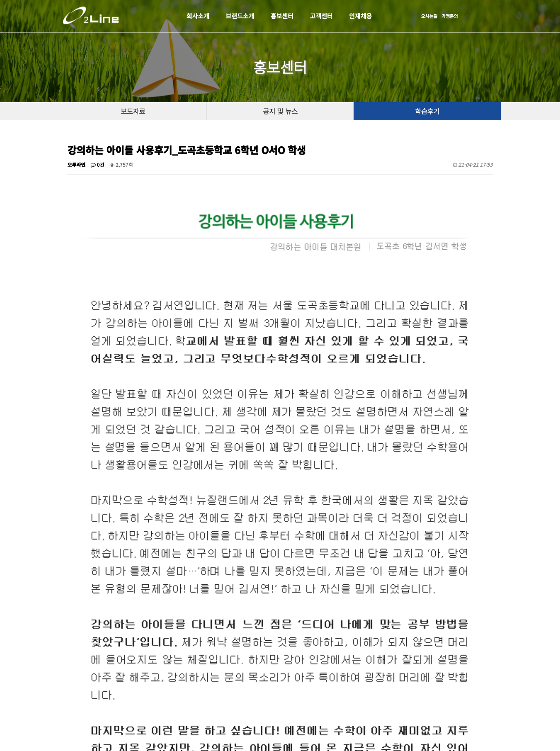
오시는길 (429, 16)
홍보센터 (282, 16)
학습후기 (427, 111)
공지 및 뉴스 (280, 111)
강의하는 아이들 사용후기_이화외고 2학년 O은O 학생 (153, 604)
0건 (97, 164)
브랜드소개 (240, 16)
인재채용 (361, 16)
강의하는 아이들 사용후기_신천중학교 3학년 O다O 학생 (156, 622)
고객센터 (321, 16)
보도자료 (133, 111)
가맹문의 (450, 16)
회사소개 (198, 16)
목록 (481, 580)
